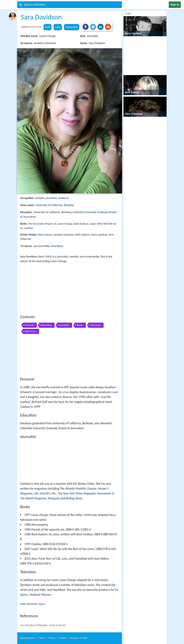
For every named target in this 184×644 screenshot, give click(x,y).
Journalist (64, 325)
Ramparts (54, 498)
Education (46, 325)
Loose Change (48, 36)
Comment (72, 27)
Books (80, 325)
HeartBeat (57, 246)
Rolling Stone (74, 498)
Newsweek (104, 493)
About (28, 638)
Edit (47, 27)
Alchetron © (79, 638)
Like (58, 27)
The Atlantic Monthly (73, 489)
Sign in (175, 5)
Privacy (52, 638)
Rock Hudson (45, 235)
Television (96, 325)
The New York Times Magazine (77, 493)
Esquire (92, 489)
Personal (29, 325)
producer (63, 198)
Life (36, 493)
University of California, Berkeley (55, 205)
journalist (51, 198)
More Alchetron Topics (33, 604)
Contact (63, 638)
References (30, 331)
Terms (42, 638)
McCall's (45, 493)
